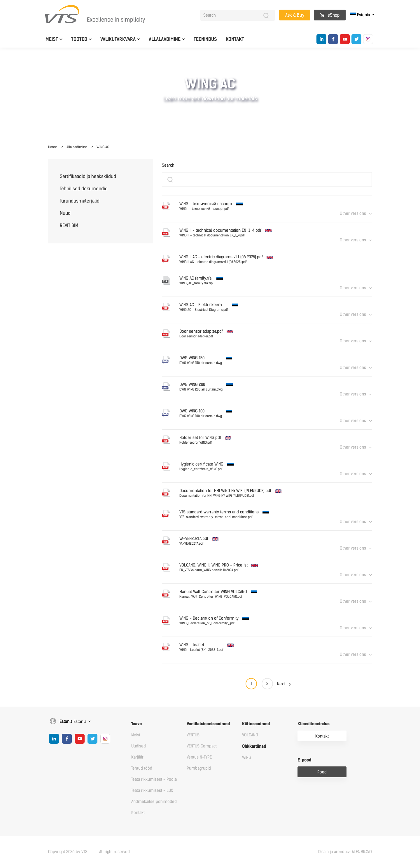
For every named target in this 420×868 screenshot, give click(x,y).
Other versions (353, 213)
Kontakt (235, 39)
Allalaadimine (165, 39)
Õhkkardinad (254, 746)
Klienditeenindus (313, 724)
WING (247, 758)
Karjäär (137, 757)
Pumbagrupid (199, 768)
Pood (322, 772)
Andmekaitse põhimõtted (154, 802)
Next (281, 684)
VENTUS (193, 735)
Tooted (79, 39)
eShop (330, 15)
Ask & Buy (295, 15)
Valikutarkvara (118, 39)
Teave (136, 724)
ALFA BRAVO (362, 852)
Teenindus (205, 39)
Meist (52, 39)
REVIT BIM (69, 225)
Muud (65, 213)
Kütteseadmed (256, 724)
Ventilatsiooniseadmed (208, 724)
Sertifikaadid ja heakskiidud (88, 176)
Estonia (360, 15)
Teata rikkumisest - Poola (154, 779)
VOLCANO (250, 735)
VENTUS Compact (202, 746)
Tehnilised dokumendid (84, 189)
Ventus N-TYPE (199, 757)
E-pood (304, 760)
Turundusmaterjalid (80, 201)
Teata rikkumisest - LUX (152, 791)
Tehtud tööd (142, 768)
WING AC (103, 147)
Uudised (139, 746)
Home (52, 147)
